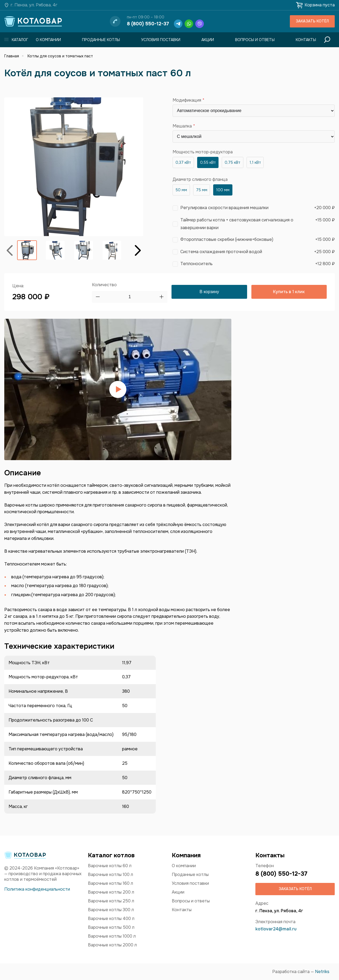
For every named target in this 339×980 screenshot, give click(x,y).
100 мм (223, 190)
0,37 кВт (183, 162)
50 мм (181, 190)
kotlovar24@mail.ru (276, 929)
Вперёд (138, 250)
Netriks (322, 972)
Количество (104, 285)
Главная (12, 56)
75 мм (202, 190)
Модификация (187, 100)
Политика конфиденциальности (37, 889)
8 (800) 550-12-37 (148, 24)
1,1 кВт (255, 162)
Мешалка (182, 126)
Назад (10, 250)
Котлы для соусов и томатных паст (60, 56)
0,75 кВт (233, 162)
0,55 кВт (208, 162)
